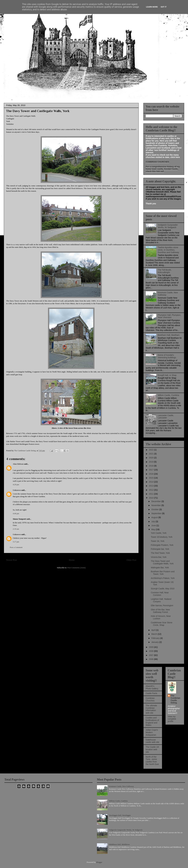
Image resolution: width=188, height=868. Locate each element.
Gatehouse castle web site (152, 741)
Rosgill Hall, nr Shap (167, 375)
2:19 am (16, 529)
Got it (164, 7)
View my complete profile (172, 719)
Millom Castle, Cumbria (169, 395)
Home (72, 560)
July (153, 522)
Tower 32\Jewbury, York (162, 537)
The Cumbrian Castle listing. (175, 699)
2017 (152, 470)
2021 (152, 454)
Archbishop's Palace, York (163, 578)
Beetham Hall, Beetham (169, 335)
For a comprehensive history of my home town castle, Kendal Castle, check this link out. (163, 169)
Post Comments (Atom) (77, 568)
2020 (152, 458)
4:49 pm (16, 513)
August (155, 517)
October (155, 509)
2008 (152, 651)
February (156, 638)
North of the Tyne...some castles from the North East (152, 760)
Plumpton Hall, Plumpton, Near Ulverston (169, 316)
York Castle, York (159, 533)
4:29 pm (16, 485)
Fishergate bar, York (160, 549)
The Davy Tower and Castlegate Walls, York (162, 562)
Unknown (17, 490)
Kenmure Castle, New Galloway (121, 786)
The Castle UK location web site (152, 749)
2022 (152, 450)
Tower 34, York (158, 541)
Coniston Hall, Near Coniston (160, 594)
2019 (152, 462)
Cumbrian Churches (150, 699)
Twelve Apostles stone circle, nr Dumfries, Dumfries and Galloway (169, 250)
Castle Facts (151, 693)
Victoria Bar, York (159, 557)
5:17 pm (16, 542)
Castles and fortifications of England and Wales (152, 721)
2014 (152, 482)
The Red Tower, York (160, 553)
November (156, 505)
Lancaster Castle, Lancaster (166, 417)
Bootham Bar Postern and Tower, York (163, 573)
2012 (152, 490)
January (155, 642)
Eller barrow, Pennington (162, 605)
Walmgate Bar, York (160, 568)
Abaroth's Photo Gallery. (152, 687)
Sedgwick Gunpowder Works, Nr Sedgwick (168, 226)
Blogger (99, 862)
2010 (152, 498)
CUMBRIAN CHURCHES (157, 162)
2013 (152, 486)
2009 (152, 647)
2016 (152, 474)
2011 (152, 494)
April (154, 630)
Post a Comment (16, 547)
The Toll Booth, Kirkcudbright (165, 271)
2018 (152, 466)
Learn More (152, 7)
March (154, 634)
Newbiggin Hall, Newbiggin (120, 815)
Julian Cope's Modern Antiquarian (152, 732)
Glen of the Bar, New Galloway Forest (160, 611)
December (156, 501)
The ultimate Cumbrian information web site (151, 709)
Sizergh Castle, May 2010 (163, 589)
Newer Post (11, 560)
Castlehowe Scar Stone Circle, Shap (162, 624)
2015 (152, 478)
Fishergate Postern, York (162, 545)
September (157, 513)
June (154, 525)
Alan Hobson (18, 464)
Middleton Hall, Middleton (119, 844)
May (153, 529)
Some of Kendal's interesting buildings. (167, 356)
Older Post (131, 560)
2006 (152, 659)
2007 (152, 655)
